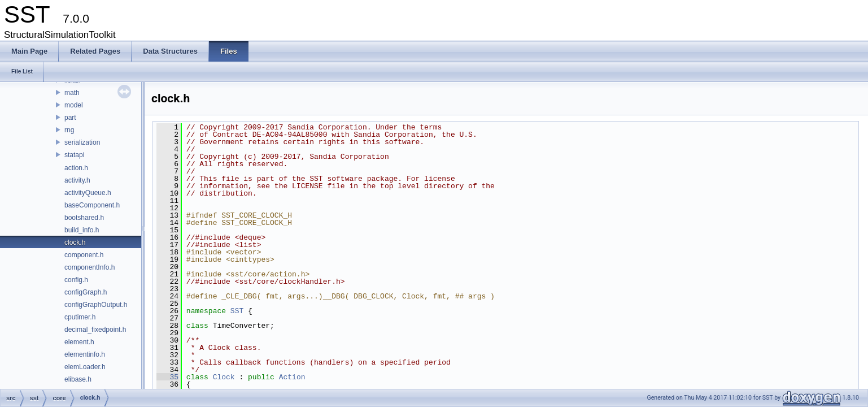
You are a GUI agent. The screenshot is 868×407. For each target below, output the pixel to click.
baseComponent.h (92, 205)
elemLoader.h (85, 367)
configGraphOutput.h (96, 305)
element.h (79, 342)
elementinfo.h (85, 354)
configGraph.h (86, 292)
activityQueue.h (88, 193)
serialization (82, 142)
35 (167, 377)
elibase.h (78, 379)
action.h (76, 168)
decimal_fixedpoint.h (95, 330)
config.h (76, 280)
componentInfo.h (90, 267)
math (72, 93)
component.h (84, 255)
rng (69, 130)
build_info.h (82, 230)
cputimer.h (80, 317)
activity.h (77, 180)
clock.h (75, 243)
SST (237, 311)
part (70, 118)
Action (292, 377)
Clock (224, 377)
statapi (74, 155)
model (74, 105)
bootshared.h (84, 218)
